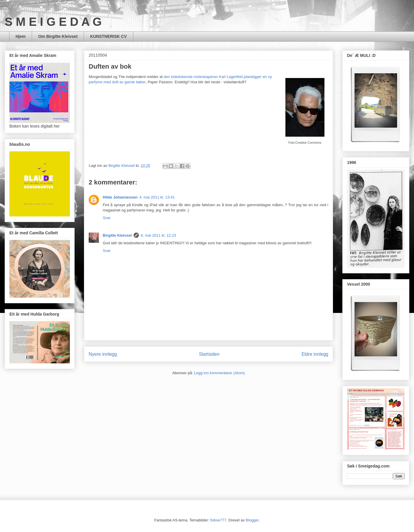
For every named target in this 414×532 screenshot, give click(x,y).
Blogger (252, 520)
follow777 (218, 520)
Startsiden (209, 354)
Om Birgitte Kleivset (58, 36)
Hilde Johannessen (120, 197)
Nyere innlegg (103, 354)
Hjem (21, 36)
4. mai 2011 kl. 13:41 (157, 197)
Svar (107, 218)
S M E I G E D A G (53, 22)
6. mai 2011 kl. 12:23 (158, 235)
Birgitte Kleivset (117, 235)
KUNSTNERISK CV (108, 36)
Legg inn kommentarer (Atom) (219, 373)
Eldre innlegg (315, 354)
